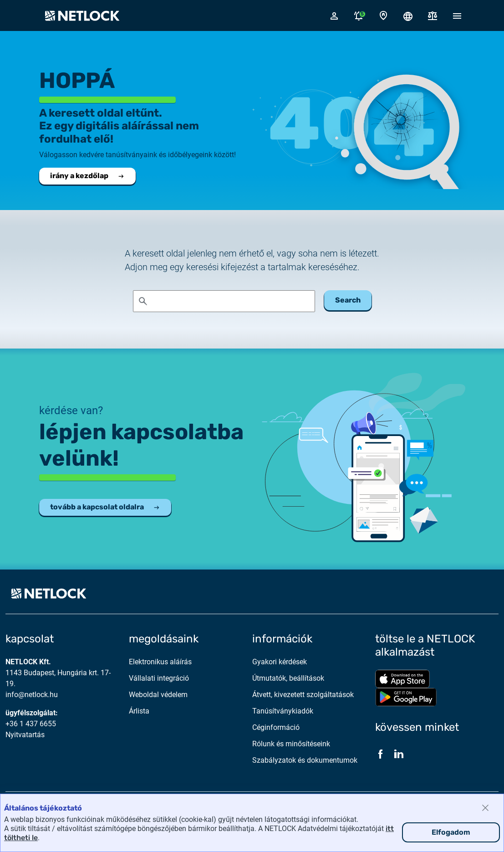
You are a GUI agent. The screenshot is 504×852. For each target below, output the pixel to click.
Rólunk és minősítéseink (291, 744)
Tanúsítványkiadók (283, 711)
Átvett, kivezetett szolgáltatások (303, 695)
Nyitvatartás (25, 735)
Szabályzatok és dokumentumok (305, 760)
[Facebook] (381, 754)
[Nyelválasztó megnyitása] (408, 15)
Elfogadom (451, 832)
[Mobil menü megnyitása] (457, 15)
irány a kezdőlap (87, 176)
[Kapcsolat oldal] (383, 16)
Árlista (139, 711)
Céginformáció (276, 727)
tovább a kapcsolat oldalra (105, 507)
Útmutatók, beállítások (288, 678)
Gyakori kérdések (280, 662)
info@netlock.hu (32, 695)
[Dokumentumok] (433, 16)
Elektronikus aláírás (160, 662)
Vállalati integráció (159, 678)
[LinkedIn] (399, 754)
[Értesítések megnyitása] (359, 15)
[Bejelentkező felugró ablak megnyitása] (334, 15)
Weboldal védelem (158, 695)
